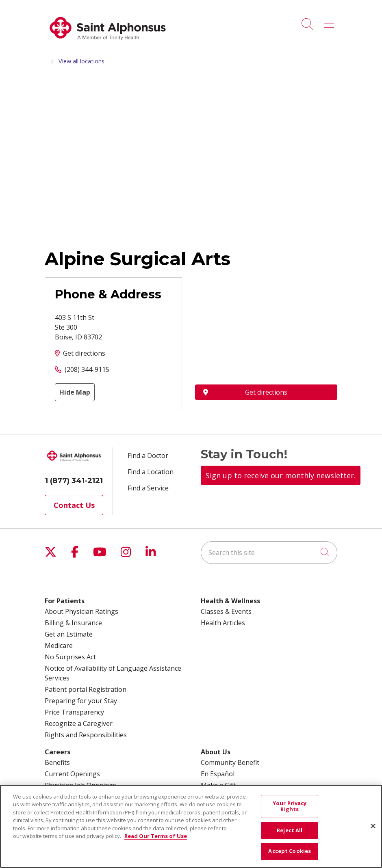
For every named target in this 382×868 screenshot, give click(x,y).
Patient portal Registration (86, 689)
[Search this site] (269, 553)
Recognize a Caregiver (79, 723)
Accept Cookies (290, 851)
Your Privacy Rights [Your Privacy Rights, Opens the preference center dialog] (290, 806)
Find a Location (151, 472)
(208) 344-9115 (87, 369)
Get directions (84, 353)
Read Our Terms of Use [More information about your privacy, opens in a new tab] (156, 836)
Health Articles (223, 623)
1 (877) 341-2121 (74, 481)
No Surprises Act (70, 657)
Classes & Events (226, 611)
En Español (218, 774)
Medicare (59, 646)
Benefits (57, 762)
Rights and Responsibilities (86, 735)
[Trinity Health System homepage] (108, 44)
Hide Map (75, 392)
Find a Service (148, 488)
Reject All (290, 830)
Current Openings (72, 774)
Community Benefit (230, 762)
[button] (331, 21)
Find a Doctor (148, 456)
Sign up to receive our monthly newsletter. (281, 475)
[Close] (373, 826)
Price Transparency (74, 712)
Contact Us (74, 505)
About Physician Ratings (81, 611)
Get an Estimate (69, 634)
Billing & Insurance (73, 623)
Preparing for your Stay (81, 701)
